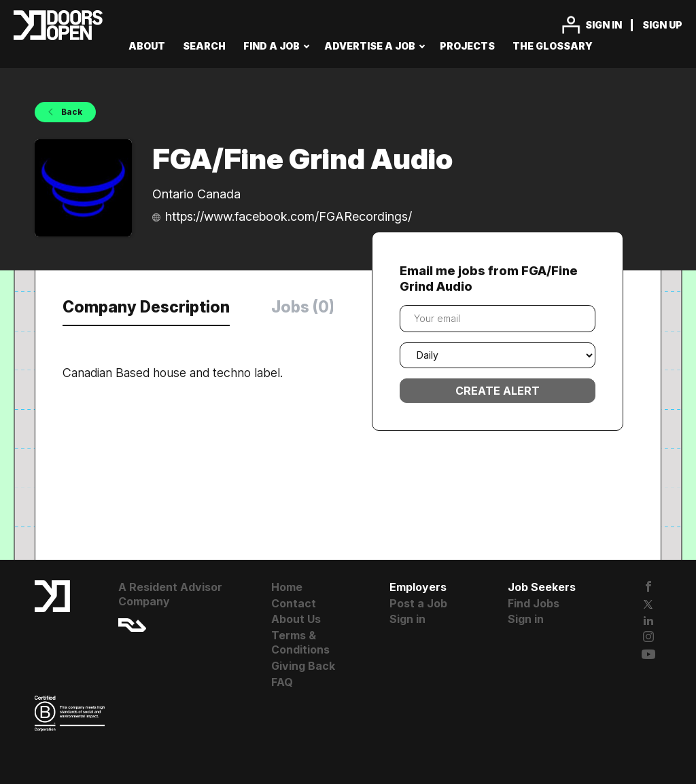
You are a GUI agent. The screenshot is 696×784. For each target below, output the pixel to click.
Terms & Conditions (300, 642)
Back (71, 112)
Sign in (604, 25)
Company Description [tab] (146, 307)
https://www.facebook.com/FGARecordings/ (289, 216)
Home (287, 587)
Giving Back (303, 666)
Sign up (662, 25)
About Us (296, 619)
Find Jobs (534, 603)
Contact (294, 603)
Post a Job (418, 603)
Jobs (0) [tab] (303, 307)
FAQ (282, 682)
